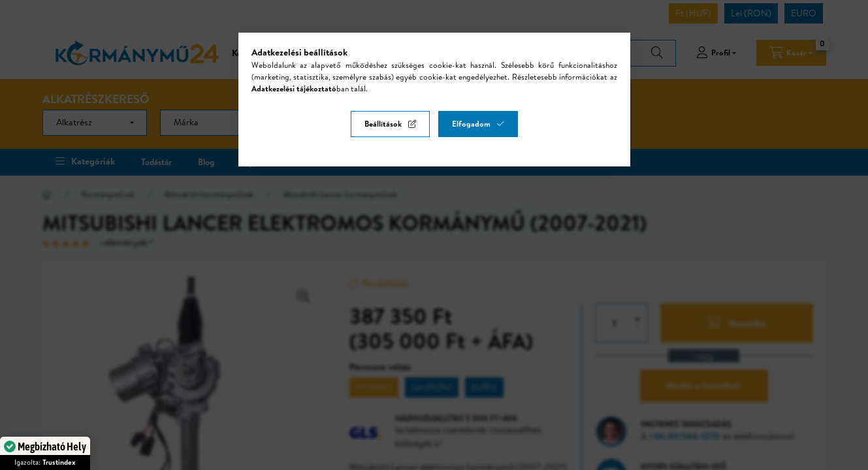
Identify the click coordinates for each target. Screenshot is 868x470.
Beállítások (383, 124)
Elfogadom (471, 124)
